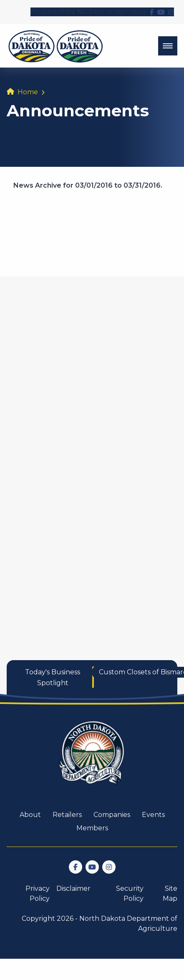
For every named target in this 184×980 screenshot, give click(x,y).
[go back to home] (92, 758)
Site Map (170, 893)
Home (28, 92)
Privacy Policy (38, 893)
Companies (112, 815)
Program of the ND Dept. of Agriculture (88, 12)
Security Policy (130, 893)
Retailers (67, 815)
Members (92, 828)
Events (153, 815)
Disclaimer (73, 888)
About (30, 815)
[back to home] (56, 46)
